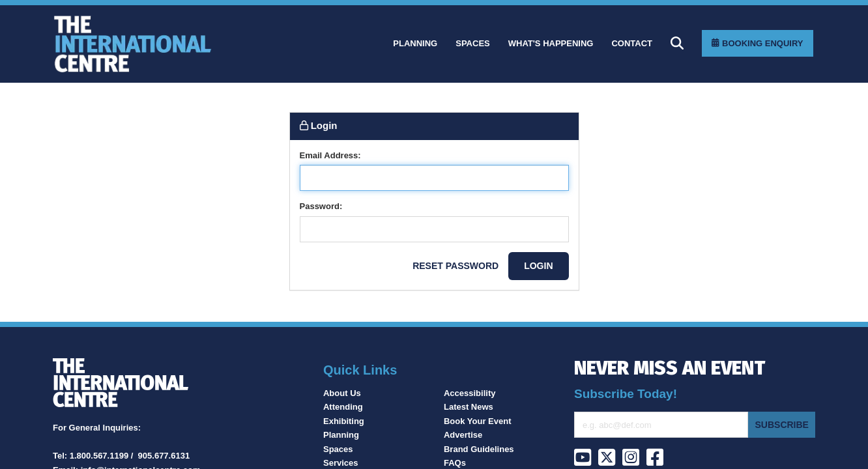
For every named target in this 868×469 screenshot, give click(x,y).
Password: (321, 206)
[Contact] (632, 44)
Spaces (338, 449)
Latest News (469, 407)
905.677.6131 (164, 456)
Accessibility (470, 393)
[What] (551, 44)
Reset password (456, 266)
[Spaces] (473, 44)
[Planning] (415, 44)
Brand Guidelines (479, 449)
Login (538, 266)
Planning (341, 435)
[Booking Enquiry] (757, 43)
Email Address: (330, 155)
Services (341, 463)
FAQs (455, 463)
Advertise (463, 435)
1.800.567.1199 (99, 456)
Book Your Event (478, 421)
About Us (342, 393)
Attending (343, 407)
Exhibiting (344, 421)
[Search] (677, 43)
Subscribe (781, 425)
